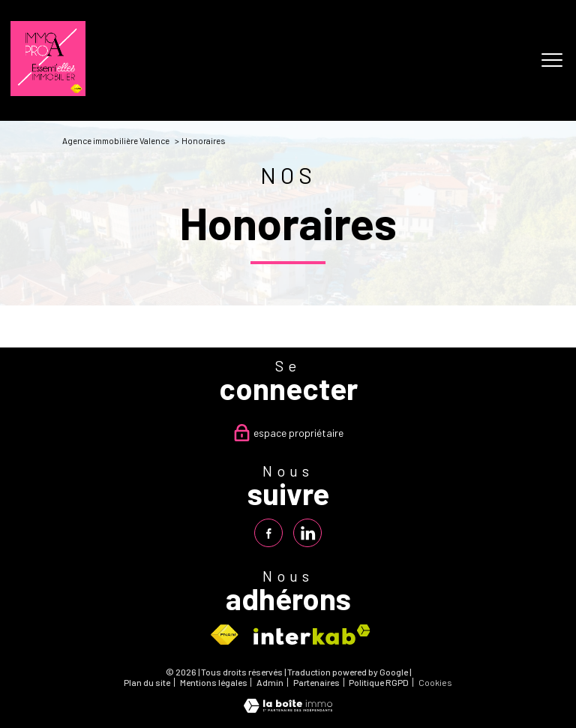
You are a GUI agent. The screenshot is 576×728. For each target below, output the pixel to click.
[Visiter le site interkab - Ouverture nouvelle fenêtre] (312, 635)
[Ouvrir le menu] (552, 61)
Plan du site (147, 682)
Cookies (435, 683)
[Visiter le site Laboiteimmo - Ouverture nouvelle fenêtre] (288, 709)
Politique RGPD (379, 682)
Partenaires (316, 682)
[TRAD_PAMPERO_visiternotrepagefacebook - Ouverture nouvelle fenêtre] (268, 533)
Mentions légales (214, 682)
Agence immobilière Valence (116, 140)
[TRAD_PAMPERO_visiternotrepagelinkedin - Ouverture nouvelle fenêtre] (307, 533)
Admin (270, 682)
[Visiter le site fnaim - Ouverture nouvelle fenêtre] (224, 635)
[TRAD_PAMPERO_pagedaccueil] (48, 92)
